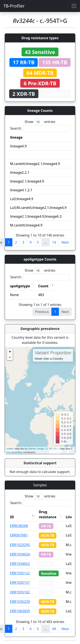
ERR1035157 (20, 583)
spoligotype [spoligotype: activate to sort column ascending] (20, 286)
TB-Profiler (14, 6)
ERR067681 (19, 535)
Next (65, 242)
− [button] (10, 357)
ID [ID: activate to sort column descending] (12, 517)
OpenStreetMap (14, 452)
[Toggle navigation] (74, 6)
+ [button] (10, 352)
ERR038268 (19, 526)
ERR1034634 (20, 554)
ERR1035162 (20, 592)
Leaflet (9, 449)
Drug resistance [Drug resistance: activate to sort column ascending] (48, 514)
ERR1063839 (20, 611)
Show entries (40, 122)
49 (54, 629)
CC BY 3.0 (51, 449)
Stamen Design (36, 449)
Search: (40, 128)
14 (54, 242)
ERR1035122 (20, 573)
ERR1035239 (20, 602)
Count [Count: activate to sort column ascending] (43, 286)
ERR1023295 (20, 545)
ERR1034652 (20, 564)
